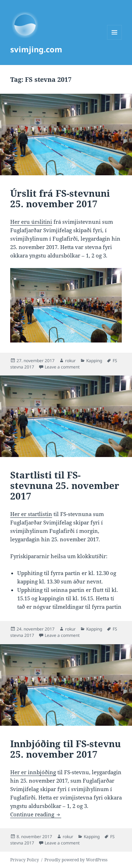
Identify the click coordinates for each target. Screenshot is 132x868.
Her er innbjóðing (33, 772)
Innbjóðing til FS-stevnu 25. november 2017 (65, 749)
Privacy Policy (25, 860)
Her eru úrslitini (31, 222)
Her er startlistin (31, 514)
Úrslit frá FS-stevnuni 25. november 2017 (60, 198)
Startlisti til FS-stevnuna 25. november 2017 (65, 485)
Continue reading (36, 814)
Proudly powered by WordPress (76, 860)
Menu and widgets (115, 40)
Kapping (94, 361)
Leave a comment (62, 367)
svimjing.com (36, 49)
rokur (70, 361)
